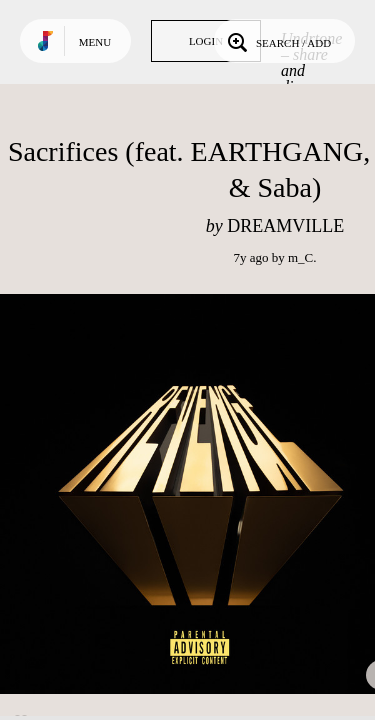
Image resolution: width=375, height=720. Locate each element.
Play (200, 494)
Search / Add (277, 41)
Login (206, 41)
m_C (300, 257)
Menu (95, 42)
